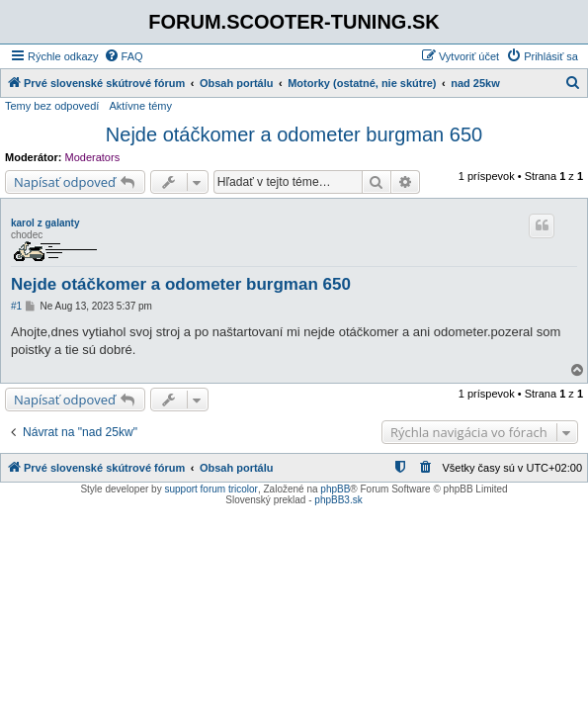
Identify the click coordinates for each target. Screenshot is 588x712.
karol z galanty (45, 223)
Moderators (93, 157)
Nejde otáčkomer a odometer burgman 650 (294, 134)
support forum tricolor (210, 489)
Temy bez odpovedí (52, 106)
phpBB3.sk (338, 500)
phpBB (335, 489)
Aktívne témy (140, 106)
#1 (16, 306)
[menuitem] (124, 56)
